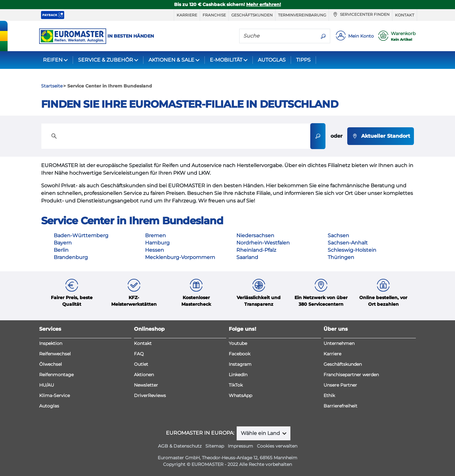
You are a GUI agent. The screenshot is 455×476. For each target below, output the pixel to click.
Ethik (329, 395)
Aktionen (144, 375)
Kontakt (405, 15)
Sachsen (338, 235)
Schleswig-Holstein (352, 250)
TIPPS (303, 60)
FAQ (139, 354)
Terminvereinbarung (302, 15)
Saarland (247, 257)
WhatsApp (240, 395)
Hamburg (157, 243)
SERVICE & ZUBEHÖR (106, 60)
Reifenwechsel (55, 354)
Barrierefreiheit (340, 406)
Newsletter (146, 385)
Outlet (141, 364)
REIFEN (53, 60)
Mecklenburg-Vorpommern (180, 257)
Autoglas (49, 406)
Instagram (240, 364)
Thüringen (341, 257)
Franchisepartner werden (351, 375)
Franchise (214, 15)
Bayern (63, 243)
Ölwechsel (51, 364)
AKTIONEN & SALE (171, 60)
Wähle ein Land (261, 433)
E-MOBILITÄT (226, 60)
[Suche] (278, 36)
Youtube (238, 343)
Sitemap (215, 446)
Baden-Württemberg (81, 235)
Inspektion (51, 343)
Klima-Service (55, 395)
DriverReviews (150, 395)
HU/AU (47, 385)
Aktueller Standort (381, 136)
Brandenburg (71, 257)
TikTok (236, 385)
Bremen (155, 235)
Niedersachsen (255, 235)
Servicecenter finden (361, 15)
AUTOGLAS (272, 60)
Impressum (240, 446)
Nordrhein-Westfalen (263, 243)
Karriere (187, 15)
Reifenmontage (56, 375)
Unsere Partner (340, 385)
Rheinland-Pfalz (256, 250)
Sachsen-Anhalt (348, 243)
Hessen (155, 250)
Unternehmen (339, 343)
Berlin (61, 250)
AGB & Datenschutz (180, 446)
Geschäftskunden (252, 15)
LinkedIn (238, 375)
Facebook (240, 354)
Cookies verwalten (277, 446)
